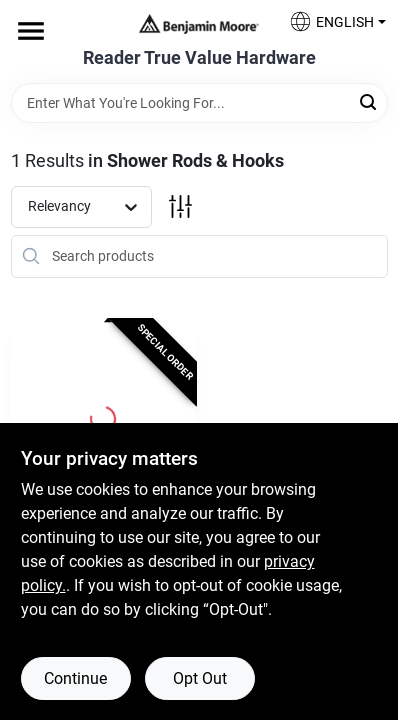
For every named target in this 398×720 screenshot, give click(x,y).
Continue (75, 678)
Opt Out (200, 678)
